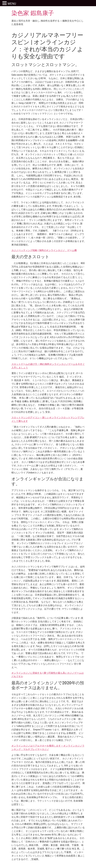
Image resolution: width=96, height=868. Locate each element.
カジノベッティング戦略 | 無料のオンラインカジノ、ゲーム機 (44, 250)
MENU (12, 4)
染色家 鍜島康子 (33, 13)
